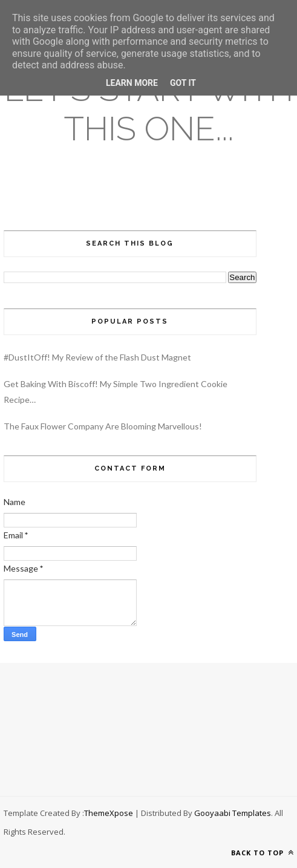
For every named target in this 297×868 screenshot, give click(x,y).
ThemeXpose (109, 813)
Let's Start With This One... (149, 109)
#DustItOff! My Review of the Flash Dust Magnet (97, 357)
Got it (183, 83)
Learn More (132, 83)
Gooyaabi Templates (233, 813)
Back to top (263, 853)
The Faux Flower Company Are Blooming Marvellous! (103, 426)
